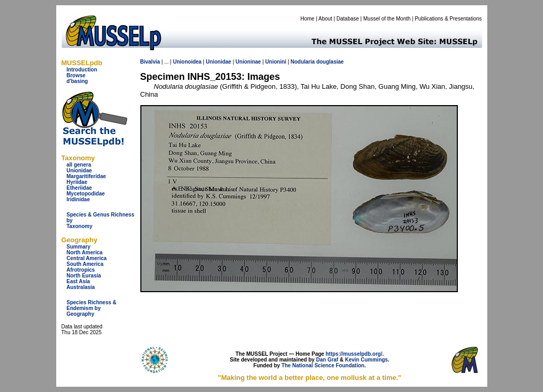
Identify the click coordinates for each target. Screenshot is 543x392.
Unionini (276, 62)
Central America (87, 258)
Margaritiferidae (86, 176)
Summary (79, 247)
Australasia (81, 287)
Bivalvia (150, 62)
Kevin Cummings (366, 360)
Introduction (82, 70)
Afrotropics (81, 270)
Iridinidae (78, 199)
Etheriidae (79, 188)
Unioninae (248, 62)
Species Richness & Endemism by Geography (92, 308)
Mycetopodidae (86, 194)
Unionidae (79, 171)
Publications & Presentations (448, 19)
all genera (79, 165)
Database (348, 19)
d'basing (78, 81)
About (325, 19)
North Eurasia (84, 276)
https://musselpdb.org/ (354, 354)
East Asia (79, 281)
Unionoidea (187, 62)
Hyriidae (77, 182)
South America (85, 264)
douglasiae (330, 62)
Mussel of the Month (387, 19)
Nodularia (303, 62)
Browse (76, 75)
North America (85, 252)
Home (307, 19)
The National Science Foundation (323, 365)
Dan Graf (327, 360)
